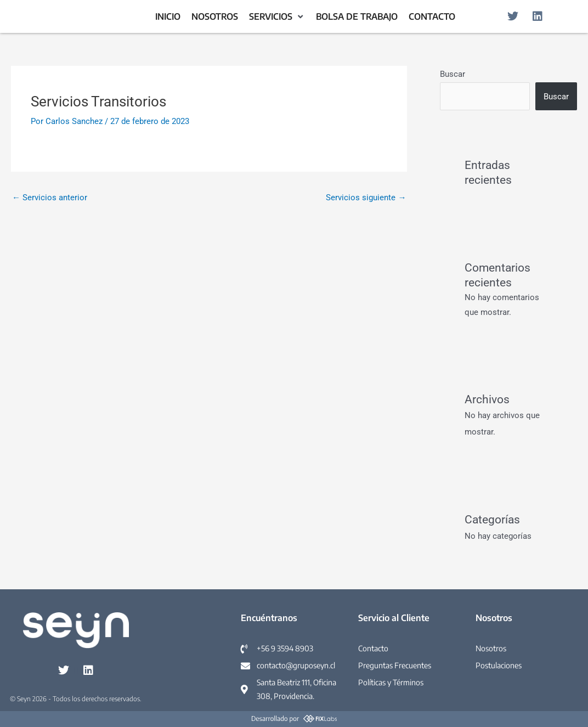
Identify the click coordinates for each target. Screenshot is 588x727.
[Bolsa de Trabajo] (357, 17)
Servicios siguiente (366, 198)
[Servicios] (277, 17)
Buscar (453, 74)
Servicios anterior (50, 198)
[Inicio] (168, 17)
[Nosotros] (215, 17)
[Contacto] (432, 17)
